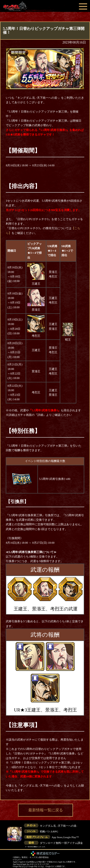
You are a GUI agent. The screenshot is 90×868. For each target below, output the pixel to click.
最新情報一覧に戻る (46, 810)
